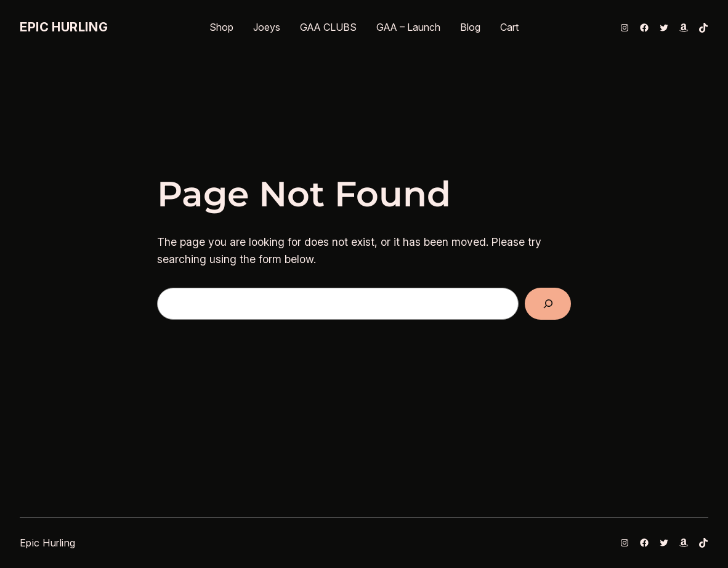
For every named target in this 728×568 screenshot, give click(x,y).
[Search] (548, 303)
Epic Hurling (64, 27)
